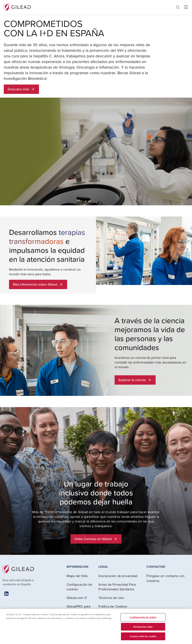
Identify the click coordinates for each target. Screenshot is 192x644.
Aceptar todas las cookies (143, 636)
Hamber (186, 7)
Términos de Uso (111, 598)
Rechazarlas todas (143, 627)
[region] (96, 626)
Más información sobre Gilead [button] (38, 284)
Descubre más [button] (21, 89)
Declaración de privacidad (118, 576)
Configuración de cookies (79, 587)
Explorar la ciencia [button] (135, 380)
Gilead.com (75, 598)
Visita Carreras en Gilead (96, 539)
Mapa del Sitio (77, 576)
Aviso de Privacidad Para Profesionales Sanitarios (117, 587)
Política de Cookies (113, 606)
